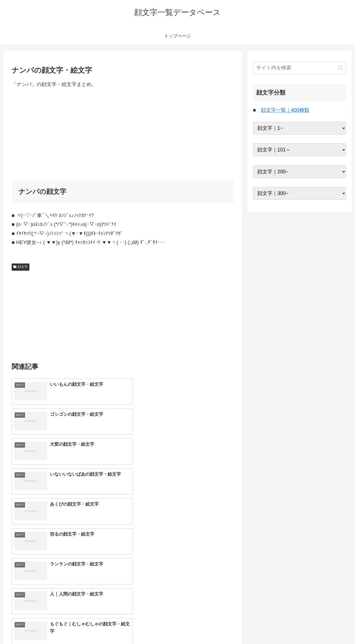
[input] (300, 68)
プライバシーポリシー (327, 627)
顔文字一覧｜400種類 (285, 110)
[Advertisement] (123, 135)
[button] (340, 68)
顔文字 (21, 267)
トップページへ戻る (284, 627)
